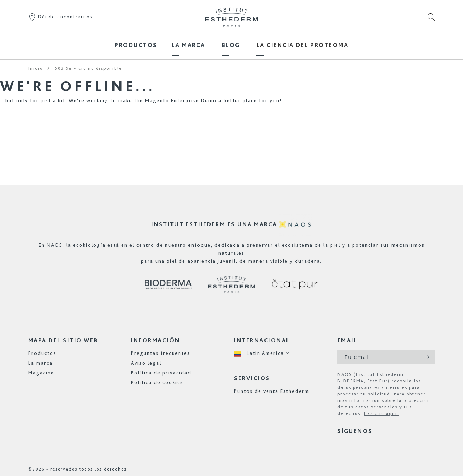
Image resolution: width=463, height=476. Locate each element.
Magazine (41, 373)
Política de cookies (157, 382)
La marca (41, 363)
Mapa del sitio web (63, 340)
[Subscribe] (427, 357)
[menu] (231, 45)
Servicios (252, 378)
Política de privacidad (161, 373)
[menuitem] (136, 45)
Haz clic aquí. (381, 413)
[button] (262, 353)
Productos (42, 353)
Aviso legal (146, 363)
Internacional (262, 340)
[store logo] (231, 17)
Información (156, 340)
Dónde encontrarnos (60, 17)
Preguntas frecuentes (161, 353)
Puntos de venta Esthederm (272, 391)
